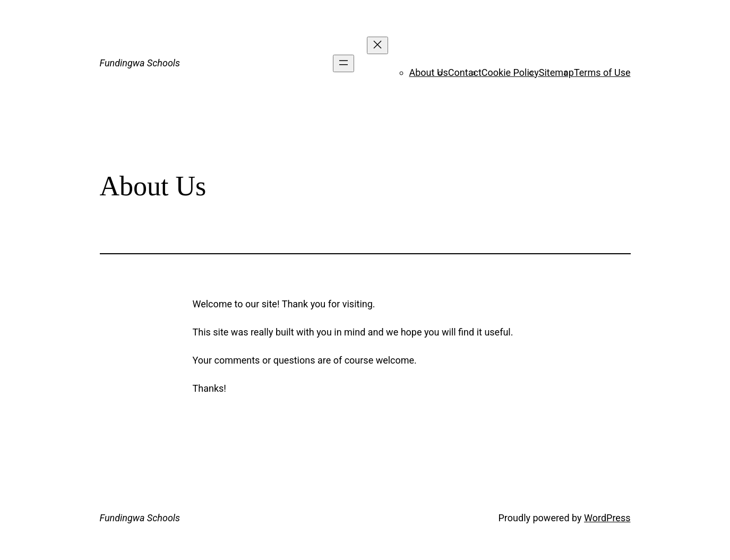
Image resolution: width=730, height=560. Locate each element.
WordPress (607, 518)
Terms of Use (602, 72)
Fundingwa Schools (140, 63)
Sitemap (556, 72)
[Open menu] (343, 63)
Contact (465, 72)
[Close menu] (377, 45)
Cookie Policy (510, 72)
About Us (429, 72)
